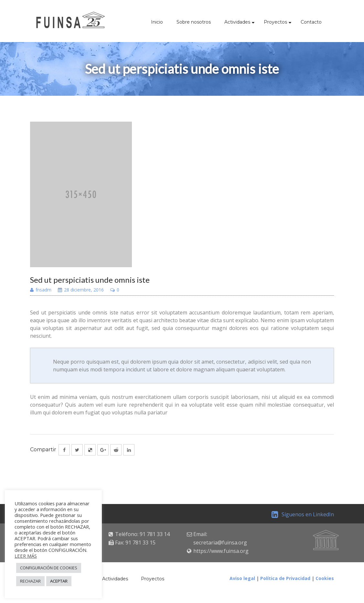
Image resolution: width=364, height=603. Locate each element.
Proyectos (275, 22)
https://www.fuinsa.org (221, 551)
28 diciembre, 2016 (81, 290)
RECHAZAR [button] (30, 581)
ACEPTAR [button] (59, 581)
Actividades (237, 22)
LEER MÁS (26, 556)
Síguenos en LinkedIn (303, 514)
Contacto (311, 22)
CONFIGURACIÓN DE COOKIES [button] (49, 568)
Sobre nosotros (194, 22)
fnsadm (41, 290)
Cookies (325, 578)
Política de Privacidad (285, 578)
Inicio (157, 22)
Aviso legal (242, 578)
